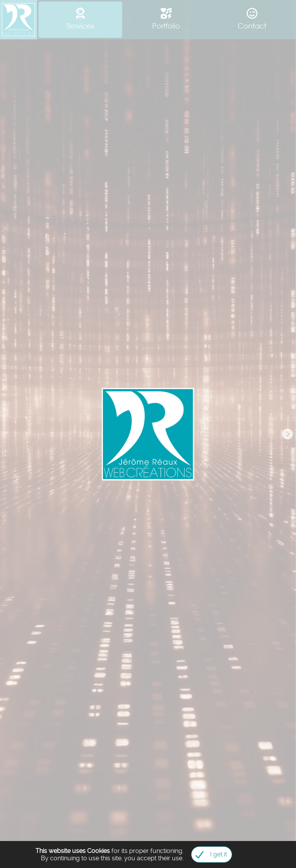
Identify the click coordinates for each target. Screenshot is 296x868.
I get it (209, 855)
